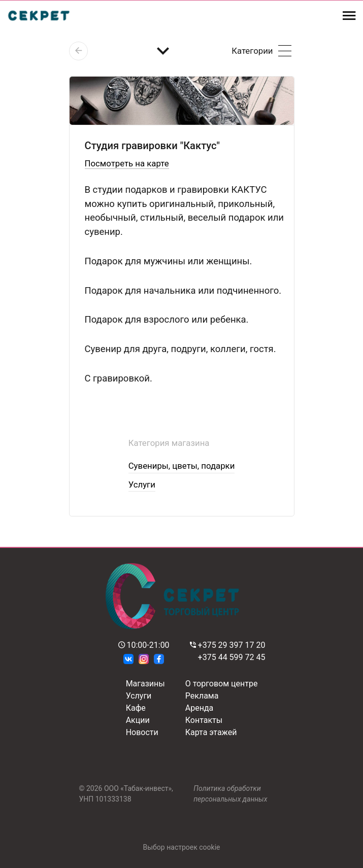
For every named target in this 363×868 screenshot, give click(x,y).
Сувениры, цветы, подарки (182, 466)
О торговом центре (222, 684)
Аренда (200, 708)
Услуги (142, 484)
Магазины (145, 684)
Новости (142, 732)
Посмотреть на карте (127, 163)
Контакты (204, 720)
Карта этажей (211, 732)
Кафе (136, 708)
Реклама (202, 696)
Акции (138, 720)
